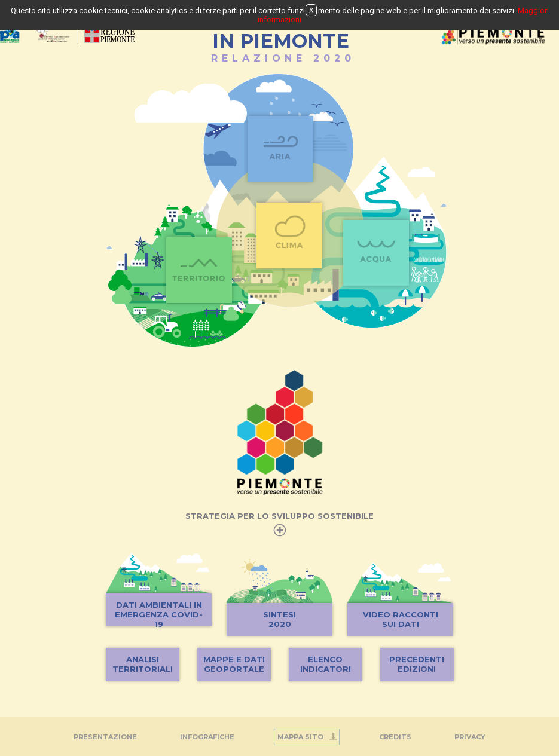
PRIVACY (470, 737)
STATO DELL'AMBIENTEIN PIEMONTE (280, 35)
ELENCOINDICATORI (326, 664)
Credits (395, 737)
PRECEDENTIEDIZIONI (417, 664)
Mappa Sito (300, 737)
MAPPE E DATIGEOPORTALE (234, 664)
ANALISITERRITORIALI (143, 664)
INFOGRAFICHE (207, 737)
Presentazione (105, 737)
